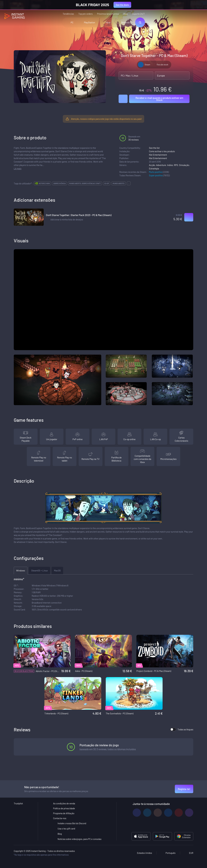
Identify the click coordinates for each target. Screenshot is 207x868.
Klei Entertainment (158, 155)
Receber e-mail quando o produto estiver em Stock (159, 99)
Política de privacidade (64, 808)
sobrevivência (60, 183)
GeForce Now (44, 183)
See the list (154, 148)
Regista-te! (184, 789)
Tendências (68, 14)
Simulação (184, 165)
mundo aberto (119, 183)
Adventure (161, 165)
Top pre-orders (85, 14)
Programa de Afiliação (64, 813)
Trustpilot (18, 803)
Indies (170, 165)
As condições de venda (64, 803)
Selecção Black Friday (24, 671)
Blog (125, 14)
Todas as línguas (182, 729)
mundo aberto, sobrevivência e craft (85, 183)
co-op (107, 183)
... (129, 183)
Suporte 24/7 (138, 14)
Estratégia (154, 168)
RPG (176, 165)
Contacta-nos (60, 818)
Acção (152, 165)
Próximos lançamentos (108, 14)
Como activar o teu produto (162, 151)
